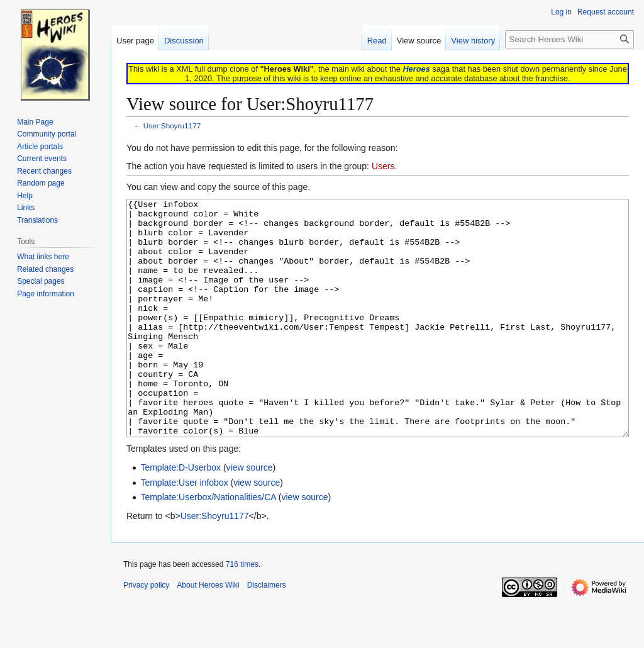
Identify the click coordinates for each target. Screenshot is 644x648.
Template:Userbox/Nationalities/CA (208, 544)
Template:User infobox (184, 530)
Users (383, 166)
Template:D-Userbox (180, 515)
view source (250, 515)
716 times (242, 612)
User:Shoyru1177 (172, 126)
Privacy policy (146, 632)
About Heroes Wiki (208, 632)
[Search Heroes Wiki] (569, 39)
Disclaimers (267, 632)
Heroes (416, 69)
